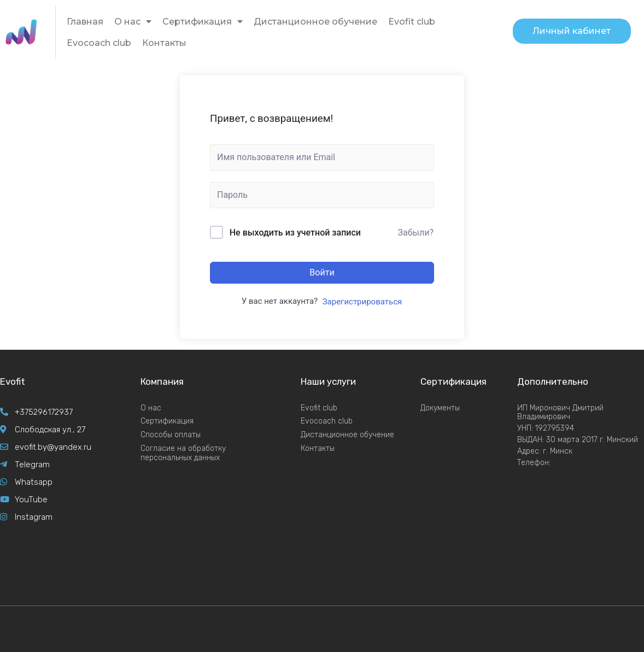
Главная (85, 22)
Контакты (164, 43)
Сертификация (203, 22)
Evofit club (412, 22)
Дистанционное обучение (315, 22)
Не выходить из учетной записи (295, 233)
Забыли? (415, 233)
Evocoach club (99, 43)
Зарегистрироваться (362, 302)
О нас (133, 22)
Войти (322, 272)
